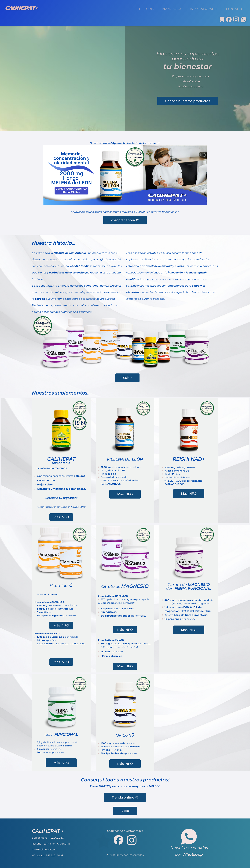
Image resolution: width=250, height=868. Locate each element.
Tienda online (125, 797)
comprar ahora (125, 220)
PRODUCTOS (172, 9)
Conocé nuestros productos (188, 101)
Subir (127, 378)
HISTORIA (147, 9)
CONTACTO (235, 9)
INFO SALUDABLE (204, 9)
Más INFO (61, 517)
